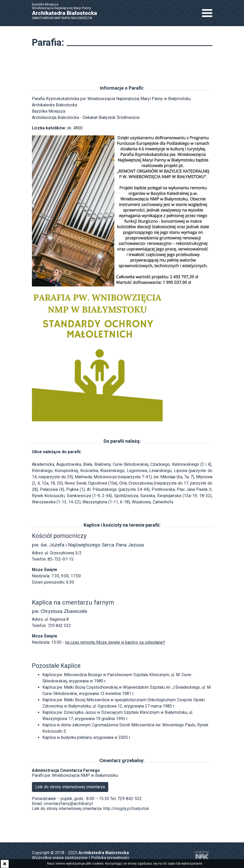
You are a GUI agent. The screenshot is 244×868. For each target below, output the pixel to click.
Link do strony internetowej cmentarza (70, 787)
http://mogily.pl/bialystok (126, 809)
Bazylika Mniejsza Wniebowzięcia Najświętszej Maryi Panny (67, 11)
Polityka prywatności (110, 858)
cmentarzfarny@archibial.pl (68, 804)
